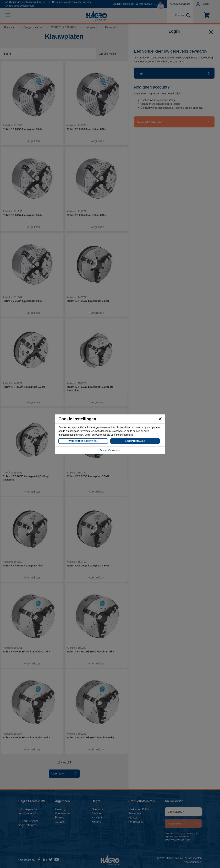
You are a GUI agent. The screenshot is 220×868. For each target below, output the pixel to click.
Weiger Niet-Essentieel (83, 441)
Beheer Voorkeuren (110, 450)
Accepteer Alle (135, 441)
